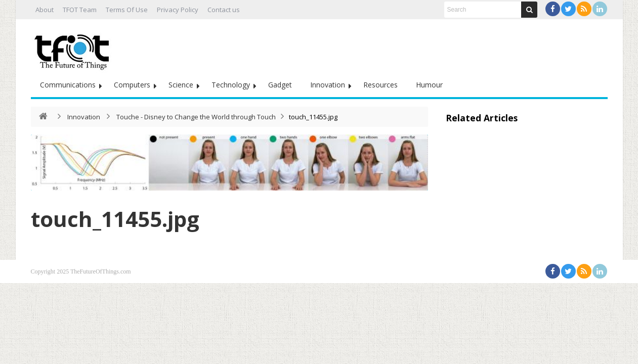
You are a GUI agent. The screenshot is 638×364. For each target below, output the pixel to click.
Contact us (224, 10)
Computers (132, 85)
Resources (380, 85)
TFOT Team (80, 10)
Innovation (328, 85)
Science (181, 85)
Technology (231, 85)
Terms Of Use (127, 10)
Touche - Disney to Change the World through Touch (196, 117)
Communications (68, 85)
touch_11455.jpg (115, 219)
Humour (429, 85)
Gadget (280, 85)
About (45, 10)
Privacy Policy (178, 10)
